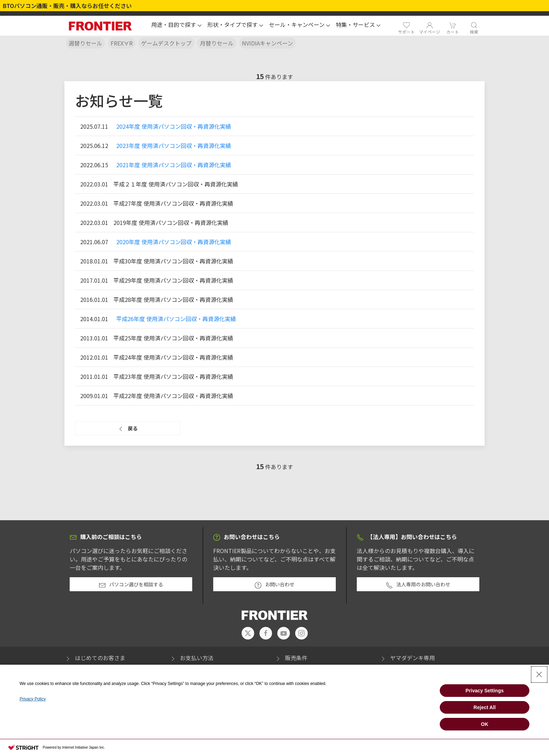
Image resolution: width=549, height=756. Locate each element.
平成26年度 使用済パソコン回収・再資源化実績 (176, 319)
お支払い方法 (192, 658)
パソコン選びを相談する (131, 585)
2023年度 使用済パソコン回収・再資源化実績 (174, 146)
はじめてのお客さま (95, 658)
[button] (176, 26)
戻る (127, 429)
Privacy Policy (33, 699)
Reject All (484, 707)
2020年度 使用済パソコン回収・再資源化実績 (174, 242)
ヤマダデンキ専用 (407, 658)
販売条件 (291, 658)
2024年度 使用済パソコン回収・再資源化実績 (174, 126)
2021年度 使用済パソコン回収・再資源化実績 (174, 165)
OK (485, 724)
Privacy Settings (485, 691)
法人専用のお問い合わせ (418, 585)
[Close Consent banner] (539, 674)
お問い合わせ (274, 585)
